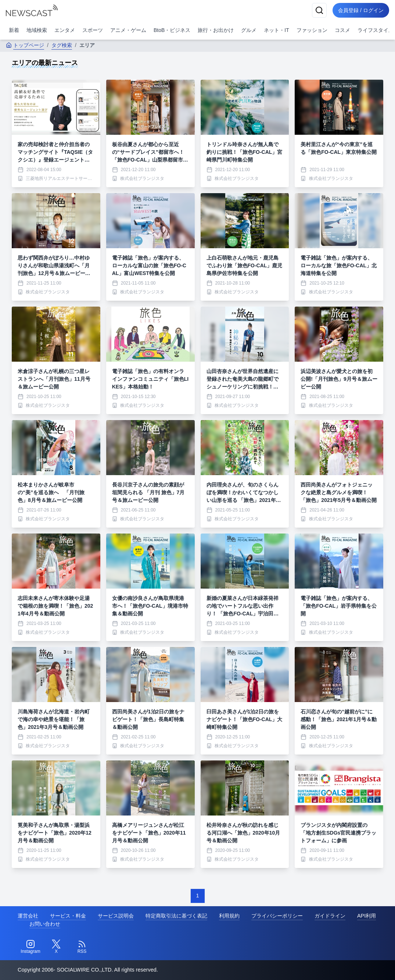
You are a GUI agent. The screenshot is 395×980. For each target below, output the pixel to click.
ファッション (312, 30)
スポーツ (93, 30)
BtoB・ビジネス (172, 30)
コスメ (342, 30)
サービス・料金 (68, 916)
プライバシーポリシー (277, 916)
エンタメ (65, 30)
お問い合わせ (45, 924)
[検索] (319, 10)
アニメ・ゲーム (128, 30)
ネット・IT (276, 30)
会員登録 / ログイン (360, 10)
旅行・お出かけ (216, 30)
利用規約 (229, 916)
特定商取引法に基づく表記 (176, 916)
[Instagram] (30, 947)
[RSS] (82, 947)
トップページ (25, 45)
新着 (14, 30)
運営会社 (28, 916)
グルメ (249, 30)
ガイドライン (330, 916)
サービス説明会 (116, 916)
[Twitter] (56, 947)
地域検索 (37, 30)
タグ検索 (62, 45)
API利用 (367, 916)
